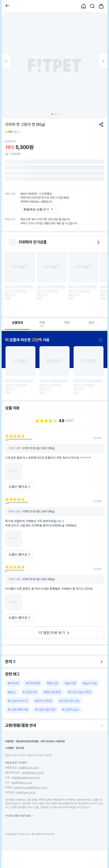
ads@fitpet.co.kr (22, 782)
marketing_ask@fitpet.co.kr (30, 787)
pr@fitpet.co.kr (26, 792)
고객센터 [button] (9, 748)
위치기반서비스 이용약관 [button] (53, 741)
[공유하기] (101, 124)
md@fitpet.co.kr (29, 768)
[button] (7, 6)
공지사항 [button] (20, 748)
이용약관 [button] (9, 741)
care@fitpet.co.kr (32, 773)
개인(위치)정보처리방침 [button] (27, 741)
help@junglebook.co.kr (26, 778)
